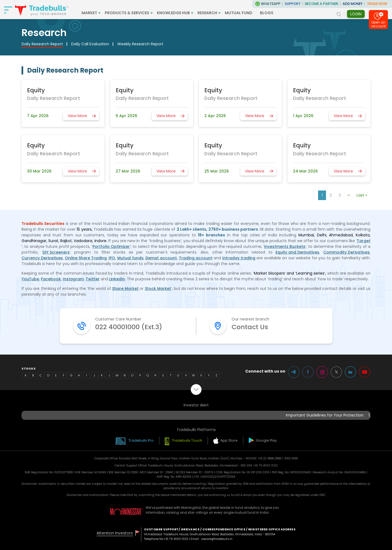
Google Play (266, 440)
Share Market (125, 289)
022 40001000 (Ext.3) (129, 327)
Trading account (196, 258)
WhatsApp (271, 4)
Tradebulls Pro (141, 440)
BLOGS (267, 13)
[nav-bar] (8, 10)
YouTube (30, 279)
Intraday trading (239, 258)
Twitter (93, 279)
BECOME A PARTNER (322, 4)
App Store (229, 440)
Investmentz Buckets (285, 246)
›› (349, 195)
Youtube (365, 372)
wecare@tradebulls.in (217, 539)
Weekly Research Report (140, 44)
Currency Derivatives (42, 258)
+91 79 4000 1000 (176, 539)
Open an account (378, 25)
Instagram (73, 279)
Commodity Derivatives (346, 252)
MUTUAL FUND (239, 13)
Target (364, 241)
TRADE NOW (377, 4)
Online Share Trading (86, 258)
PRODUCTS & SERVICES (127, 13)
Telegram (294, 372)
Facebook (51, 279)
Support (293, 4)
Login (356, 14)
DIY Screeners (56, 252)
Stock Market (158, 289)
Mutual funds (130, 258)
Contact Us (250, 327)
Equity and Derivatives (297, 252)
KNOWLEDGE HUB (173, 13)
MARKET (89, 13)
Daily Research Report (42, 44)
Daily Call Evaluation (90, 44)
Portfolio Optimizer (111, 246)
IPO (112, 258)
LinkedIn (117, 279)
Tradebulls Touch (187, 440)
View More (77, 116)
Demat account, (161, 258)
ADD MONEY (353, 4)
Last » (362, 195)
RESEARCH (207, 13)
